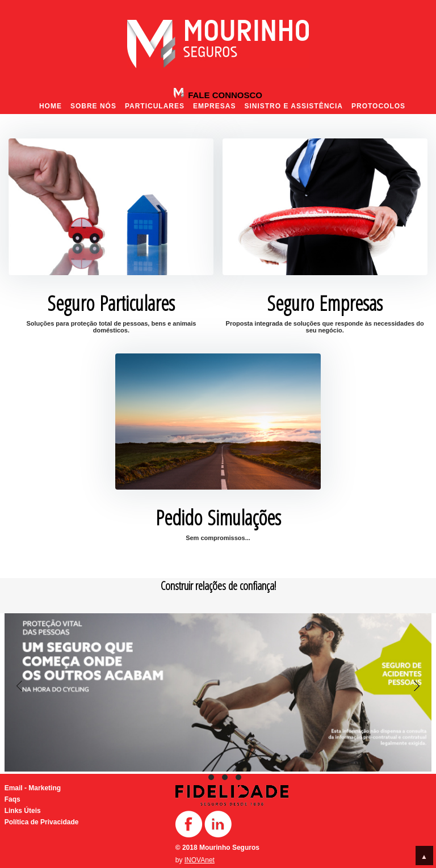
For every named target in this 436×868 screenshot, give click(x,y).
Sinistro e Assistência (294, 106)
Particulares (155, 106)
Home (51, 106)
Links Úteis (23, 811)
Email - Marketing (33, 788)
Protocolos (378, 106)
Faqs (12, 799)
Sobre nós (93, 106)
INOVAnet (200, 860)
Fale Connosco (224, 95)
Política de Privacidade (42, 822)
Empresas (214, 106)
